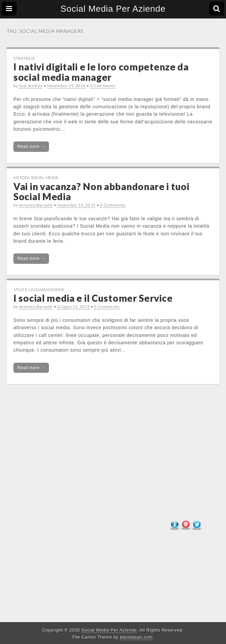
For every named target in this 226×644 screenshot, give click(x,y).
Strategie (24, 58)
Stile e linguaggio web (39, 289)
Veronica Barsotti (36, 205)
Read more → (31, 147)
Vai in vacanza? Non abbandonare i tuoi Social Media (101, 192)
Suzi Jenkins (31, 86)
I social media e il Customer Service (93, 298)
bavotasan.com (136, 637)
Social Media (45, 178)
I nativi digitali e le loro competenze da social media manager (101, 72)
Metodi (21, 178)
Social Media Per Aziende (113, 9)
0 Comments (103, 86)
